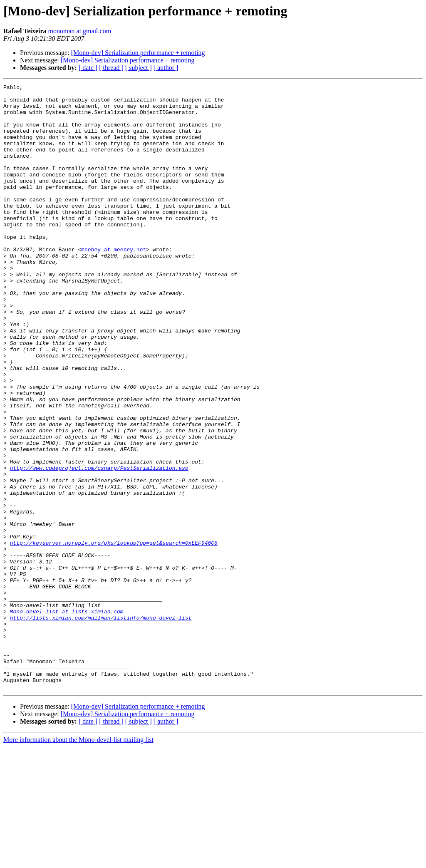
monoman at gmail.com (80, 31)
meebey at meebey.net (114, 283)
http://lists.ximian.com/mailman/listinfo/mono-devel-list (101, 725)
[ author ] (166, 68)
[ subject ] (139, 68)
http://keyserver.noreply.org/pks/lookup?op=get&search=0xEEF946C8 (114, 635)
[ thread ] (111, 68)
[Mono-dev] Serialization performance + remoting (138, 53)
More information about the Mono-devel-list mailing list (78, 861)
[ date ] (88, 68)
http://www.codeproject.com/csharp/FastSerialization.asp (99, 545)
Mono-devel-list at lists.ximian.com (67, 717)
